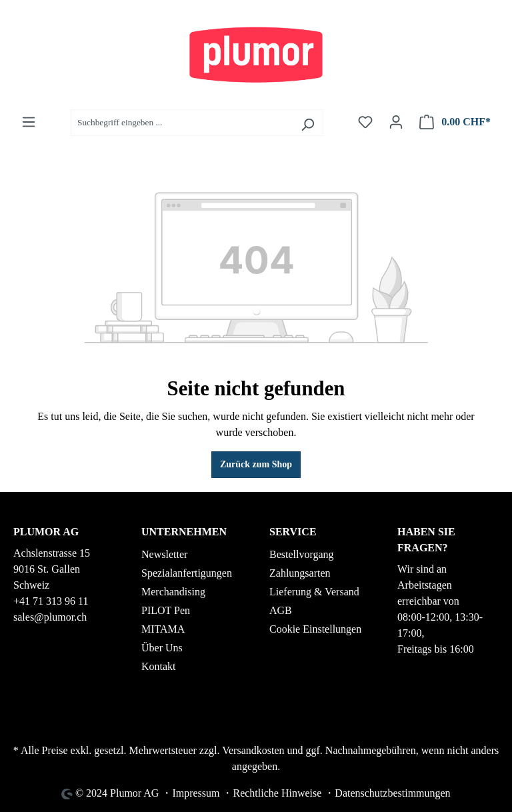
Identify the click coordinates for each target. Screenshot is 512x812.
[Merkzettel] (365, 122)
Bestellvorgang (302, 554)
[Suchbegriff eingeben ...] (182, 123)
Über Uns (162, 648)
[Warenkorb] (455, 122)
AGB (281, 610)
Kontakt (159, 666)
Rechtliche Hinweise (277, 793)
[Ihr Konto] (396, 122)
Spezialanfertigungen (187, 573)
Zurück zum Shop (256, 464)
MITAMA (163, 629)
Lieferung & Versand (314, 592)
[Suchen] (308, 123)
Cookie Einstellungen (315, 629)
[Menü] (29, 122)
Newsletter (164, 554)
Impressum (196, 793)
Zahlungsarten (300, 573)
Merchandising (173, 592)
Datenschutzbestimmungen (392, 793)
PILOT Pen (166, 610)
